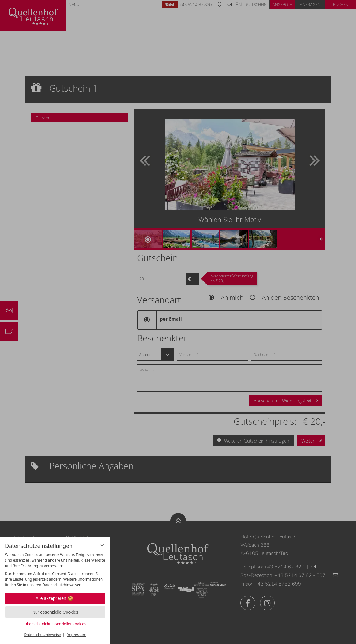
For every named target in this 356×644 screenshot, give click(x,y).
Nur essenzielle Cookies (55, 612)
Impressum (76, 635)
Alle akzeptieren (55, 598)
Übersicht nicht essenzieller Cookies (55, 624)
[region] (55, 570)
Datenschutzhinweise (43, 635)
